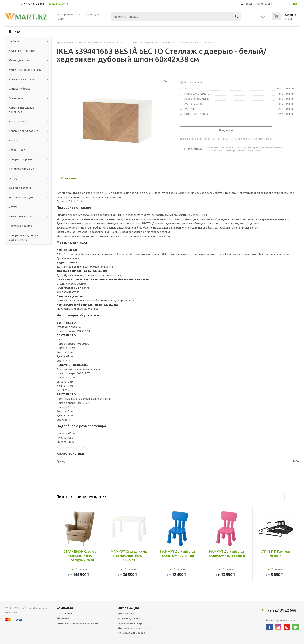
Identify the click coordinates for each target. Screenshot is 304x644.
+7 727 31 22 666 (34, 4)
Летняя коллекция (21, 197)
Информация (128, 608)
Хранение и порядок (22, 51)
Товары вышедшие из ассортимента (23, 237)
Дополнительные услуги (133, 628)
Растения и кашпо (20, 226)
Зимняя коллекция (21, 216)
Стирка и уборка (20, 89)
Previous (288, 497)
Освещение (16, 98)
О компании (64, 613)
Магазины (63, 618)
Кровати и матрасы (22, 79)
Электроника (17, 121)
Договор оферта (129, 613)
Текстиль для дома (21, 169)
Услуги (13, 207)
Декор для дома (20, 60)
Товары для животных (24, 131)
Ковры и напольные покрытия (22, 110)
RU (295, 4)
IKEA (17, 31)
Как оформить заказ (131, 633)
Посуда (14, 178)
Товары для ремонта (23, 159)
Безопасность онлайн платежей (77, 623)
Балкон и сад (17, 150)
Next (295, 497)
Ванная (13, 140)
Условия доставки (130, 618)
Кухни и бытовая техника (25, 70)
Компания (65, 608)
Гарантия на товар (130, 623)
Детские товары (20, 188)
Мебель (14, 41)
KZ (291, 4)
